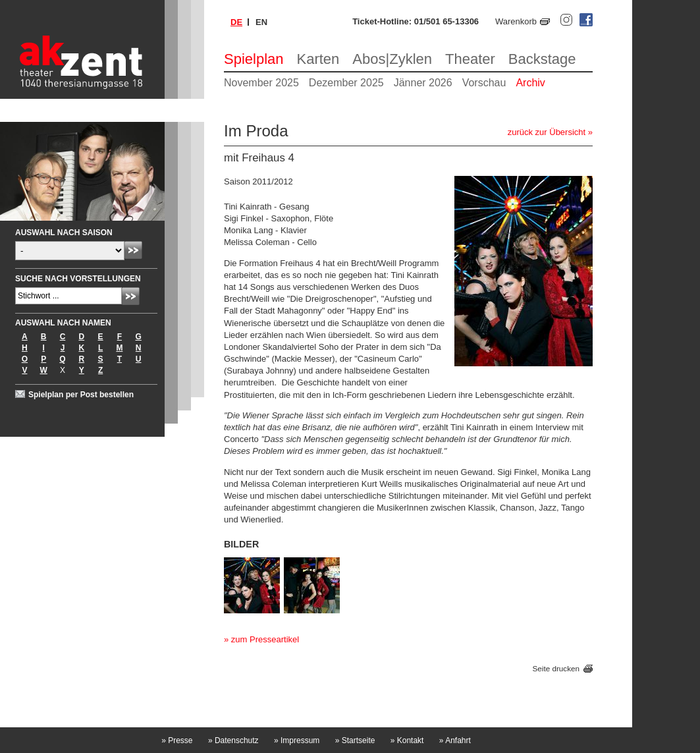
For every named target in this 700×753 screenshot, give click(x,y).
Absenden (133, 250)
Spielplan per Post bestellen (81, 395)
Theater (470, 59)
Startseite (355, 740)
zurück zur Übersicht (547, 132)
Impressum (297, 740)
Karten (318, 59)
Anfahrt (455, 740)
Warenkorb (516, 21)
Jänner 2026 (423, 83)
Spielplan (254, 59)
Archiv (530, 83)
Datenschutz (233, 740)
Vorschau (484, 83)
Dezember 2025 (346, 83)
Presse (177, 740)
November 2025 (261, 83)
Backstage (542, 59)
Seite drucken (556, 668)
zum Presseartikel (265, 639)
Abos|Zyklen (392, 59)
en (261, 22)
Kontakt (407, 740)
